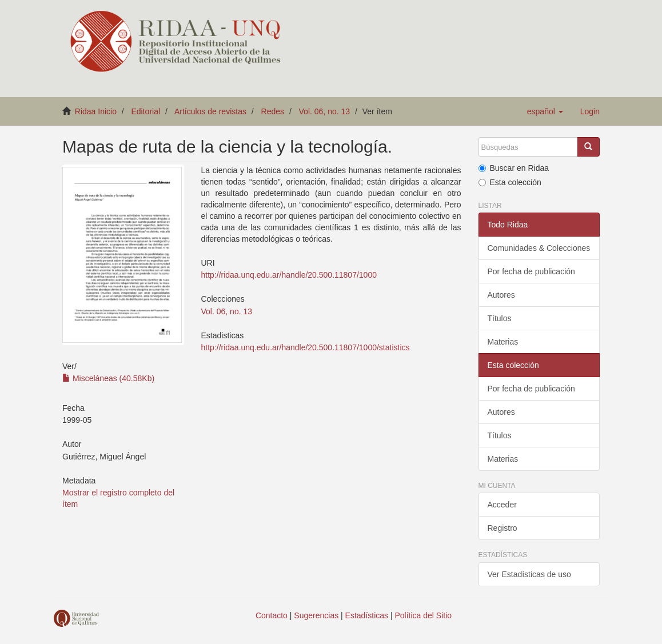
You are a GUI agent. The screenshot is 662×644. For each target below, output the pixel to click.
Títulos (500, 318)
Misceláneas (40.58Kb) (108, 378)
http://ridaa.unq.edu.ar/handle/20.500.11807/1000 (289, 275)
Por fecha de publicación (531, 271)
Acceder (502, 505)
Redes (273, 111)
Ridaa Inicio (96, 111)
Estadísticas (367, 615)
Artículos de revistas (210, 111)
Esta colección (510, 182)
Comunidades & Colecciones (539, 248)
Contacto (272, 615)
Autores (501, 295)
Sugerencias (316, 615)
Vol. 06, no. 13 (325, 111)
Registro (503, 528)
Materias (503, 342)
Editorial (146, 111)
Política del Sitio (424, 615)
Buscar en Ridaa (514, 168)
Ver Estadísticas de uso (529, 574)
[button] (545, 111)
